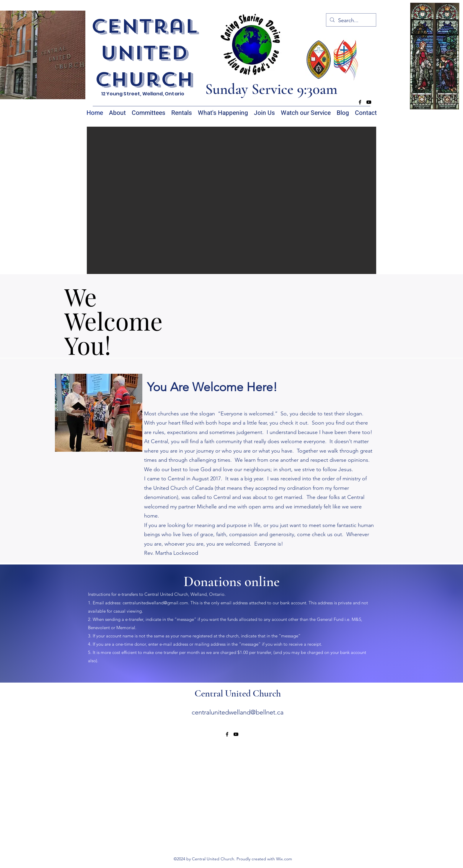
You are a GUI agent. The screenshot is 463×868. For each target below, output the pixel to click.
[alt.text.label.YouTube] (369, 102)
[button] (231, 200)
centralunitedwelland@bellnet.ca (238, 712)
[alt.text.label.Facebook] (360, 102)
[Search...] (351, 21)
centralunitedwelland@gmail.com (155, 603)
